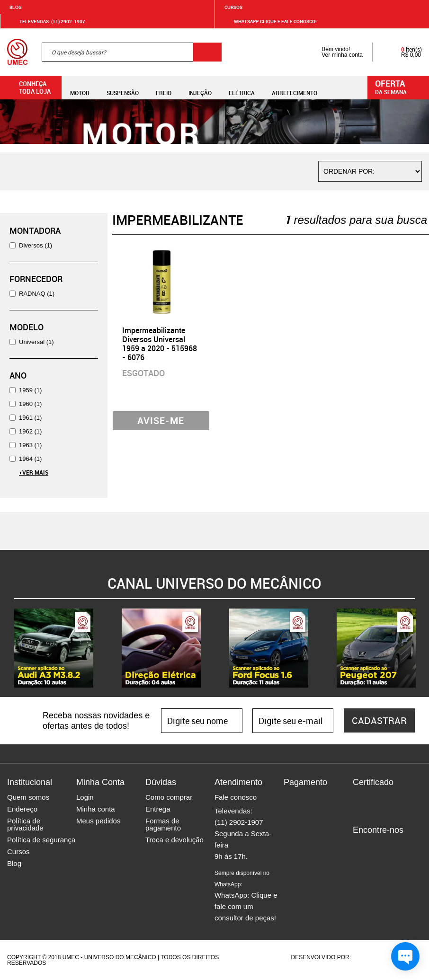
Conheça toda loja (28, 88)
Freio (164, 87)
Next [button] (422, 648)
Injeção (200, 87)
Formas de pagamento (163, 824)
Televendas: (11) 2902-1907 (47, 21)
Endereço (22, 809)
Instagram (376, 846)
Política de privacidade (25, 824)
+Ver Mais (34, 472)
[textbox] (132, 52)
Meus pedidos (98, 821)
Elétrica (242, 87)
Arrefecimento (295, 87)
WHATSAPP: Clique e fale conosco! (270, 21)
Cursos (233, 7)
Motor (80, 87)
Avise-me (161, 420)
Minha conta (96, 809)
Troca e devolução (174, 840)
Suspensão (123, 87)
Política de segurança (41, 840)
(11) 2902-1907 (239, 822)
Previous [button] (7, 648)
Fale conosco (236, 797)
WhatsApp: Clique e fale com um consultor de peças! (246, 896)
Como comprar (169, 797)
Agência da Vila (369, 957)
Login (85, 797)
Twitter (393, 846)
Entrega (158, 809)
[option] (54, 648)
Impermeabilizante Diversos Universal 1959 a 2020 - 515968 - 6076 (160, 344)
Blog (16, 7)
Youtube (410, 846)
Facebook (360, 846)
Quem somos (28, 797)
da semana (400, 87)
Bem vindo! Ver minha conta (333, 52)
